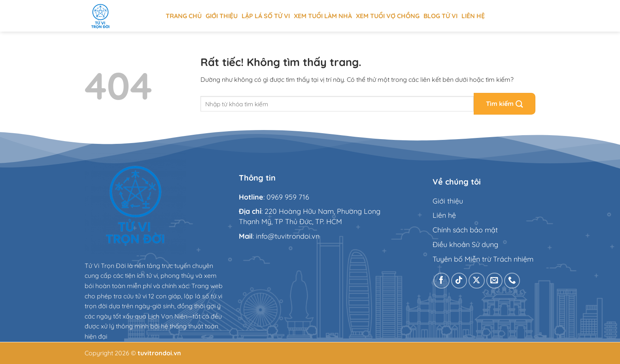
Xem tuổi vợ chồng (388, 16)
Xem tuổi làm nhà (323, 16)
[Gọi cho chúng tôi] (512, 281)
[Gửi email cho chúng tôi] (494, 281)
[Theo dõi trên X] (477, 281)
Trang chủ (184, 16)
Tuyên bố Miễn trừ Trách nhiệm (483, 259)
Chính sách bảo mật (465, 230)
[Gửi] (505, 104)
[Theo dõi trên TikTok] (459, 281)
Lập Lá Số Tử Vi (266, 16)
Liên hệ (473, 16)
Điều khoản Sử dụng (465, 244)
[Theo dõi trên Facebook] (441, 281)
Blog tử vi (440, 16)
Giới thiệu (222, 16)
